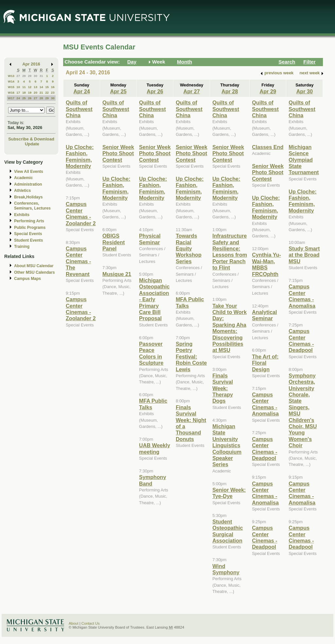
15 (47, 87)
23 (53, 92)
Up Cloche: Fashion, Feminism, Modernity (80, 156)
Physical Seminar (150, 239)
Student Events (28, 240)
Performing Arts (29, 221)
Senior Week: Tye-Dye (229, 493)
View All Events (29, 172)
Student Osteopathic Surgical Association (228, 531)
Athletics (22, 191)
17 (18, 92)
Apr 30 (305, 91)
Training (22, 247)
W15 (11, 87)
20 (35, 92)
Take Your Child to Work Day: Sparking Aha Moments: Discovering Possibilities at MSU (229, 328)
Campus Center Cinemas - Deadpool (264, 449)
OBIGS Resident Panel (114, 242)
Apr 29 (268, 91)
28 (24, 76)
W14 (11, 81)
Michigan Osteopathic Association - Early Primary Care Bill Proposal (154, 299)
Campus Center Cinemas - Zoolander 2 (81, 213)
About (74, 623)
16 (53, 87)
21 (41, 92)
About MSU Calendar (34, 266)
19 (30, 92)
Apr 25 (118, 91)
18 (24, 92)
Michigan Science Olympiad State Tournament (304, 160)
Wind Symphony (226, 569)
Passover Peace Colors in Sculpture (151, 353)
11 (24, 87)
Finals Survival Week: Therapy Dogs (223, 388)
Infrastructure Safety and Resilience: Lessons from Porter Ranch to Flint (230, 252)
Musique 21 (117, 274)
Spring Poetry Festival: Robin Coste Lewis (191, 357)
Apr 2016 (31, 64)
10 (18, 87)
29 (30, 76)
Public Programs (30, 228)
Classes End (268, 147)
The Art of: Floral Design (265, 363)
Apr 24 (81, 91)
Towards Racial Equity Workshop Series (189, 248)
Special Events (28, 234)
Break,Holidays (28, 197)
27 (18, 76)
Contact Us (91, 623)
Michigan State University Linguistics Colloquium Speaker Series (227, 445)
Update (32, 144)
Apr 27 (192, 91)
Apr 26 (155, 91)
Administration (28, 184)
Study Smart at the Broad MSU (304, 255)
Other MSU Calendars (35, 272)
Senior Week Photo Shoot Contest (118, 153)
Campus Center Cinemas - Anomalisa (265, 404)
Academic (23, 178)
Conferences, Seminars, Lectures (32, 206)
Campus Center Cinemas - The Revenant (78, 261)
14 (41, 87)
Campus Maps (27, 279)
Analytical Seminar (264, 315)
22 (47, 92)
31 (41, 76)
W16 (11, 92)
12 (30, 87)
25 (24, 98)
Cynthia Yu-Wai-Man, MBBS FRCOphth (266, 264)
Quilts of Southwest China (79, 109)
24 (18, 98)
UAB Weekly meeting (155, 448)
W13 (11, 76)
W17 (11, 98)
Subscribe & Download (31, 139)
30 (35, 76)
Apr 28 (230, 91)
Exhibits (22, 215)
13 (35, 87)
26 (30, 98)
